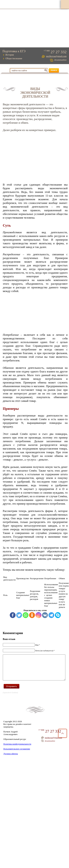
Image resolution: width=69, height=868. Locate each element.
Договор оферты (10, 757)
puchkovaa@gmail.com (56, 56)
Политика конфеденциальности (17, 748)
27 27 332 (59, 52)
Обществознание (14, 58)
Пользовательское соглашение (16, 752)
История (10, 55)
